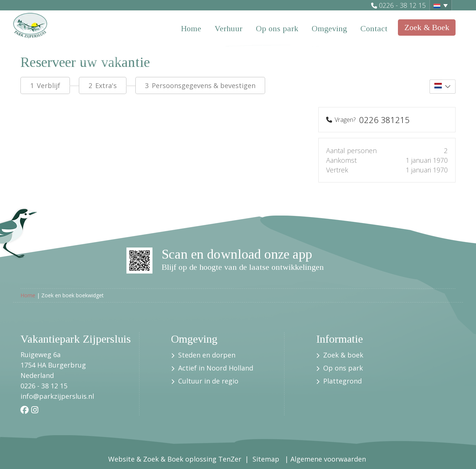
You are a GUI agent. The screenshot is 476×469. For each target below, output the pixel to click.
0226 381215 (385, 120)
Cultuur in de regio (209, 381)
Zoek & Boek (427, 27)
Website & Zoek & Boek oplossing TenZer (175, 459)
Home (191, 28)
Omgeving (329, 28)
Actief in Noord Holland (217, 368)
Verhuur (229, 28)
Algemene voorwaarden (329, 459)
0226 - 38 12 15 (402, 5)
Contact (374, 28)
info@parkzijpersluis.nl (57, 396)
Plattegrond (342, 381)
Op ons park (277, 28)
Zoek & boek (344, 355)
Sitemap (267, 459)
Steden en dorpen (208, 355)
